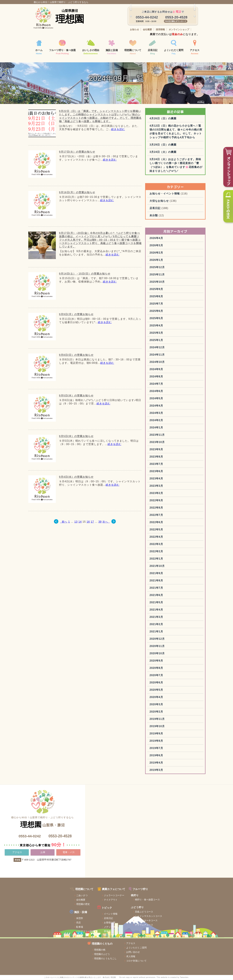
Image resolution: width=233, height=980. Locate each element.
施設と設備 (112, 47)
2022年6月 (170, 545)
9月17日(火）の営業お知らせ (76, 163)
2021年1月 (170, 654)
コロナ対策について (188, 924)
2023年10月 (170, 465)
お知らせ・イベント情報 (178, 216)
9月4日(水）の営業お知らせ (75, 488)
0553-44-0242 (29, 859)
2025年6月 (170, 334)
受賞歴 (75, 949)
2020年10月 (170, 676)
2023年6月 (170, 494)
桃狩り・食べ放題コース (117, 917)
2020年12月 (170, 661)
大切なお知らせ (173, 224)
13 (75, 533)
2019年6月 (170, 778)
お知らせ (134, 29)
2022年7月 (170, 538)
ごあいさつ (47, 913)
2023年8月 (170, 479)
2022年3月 (170, 567)
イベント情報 (78, 931)
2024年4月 (170, 428)
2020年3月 (170, 727)
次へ (108, 533)
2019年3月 (170, 793)
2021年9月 (170, 596)
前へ (60, 533)
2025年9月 (170, 312)
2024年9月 (170, 392)
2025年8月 (170, 319)
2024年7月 (170, 406)
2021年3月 (170, 640)
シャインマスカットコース (118, 933)
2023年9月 (170, 472)
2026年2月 (170, 275)
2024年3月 (170, 436)
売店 (43, 940)
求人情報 (183, 919)
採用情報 (160, 29)
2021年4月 (170, 632)
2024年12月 (170, 370)
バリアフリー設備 (50, 949)
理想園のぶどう (151, 917)
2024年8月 (170, 399)
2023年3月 (170, 508)
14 (79, 533)
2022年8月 (170, 530)
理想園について (133, 47)
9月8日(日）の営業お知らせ (75, 366)
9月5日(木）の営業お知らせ (75, 407)
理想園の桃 (149, 912)
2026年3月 (170, 268)
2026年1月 (170, 283)
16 (87, 533)
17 (92, 533)
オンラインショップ (179, 29)
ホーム (39, 47)
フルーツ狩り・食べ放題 (62, 47)
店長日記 (153, 47)
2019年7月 (170, 771)
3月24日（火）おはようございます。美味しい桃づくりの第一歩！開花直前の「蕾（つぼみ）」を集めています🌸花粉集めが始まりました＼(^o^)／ (183, 186)
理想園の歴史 (48, 922)
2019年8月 (170, 763)
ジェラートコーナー (81, 913)
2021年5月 (170, 625)
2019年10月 (170, 749)
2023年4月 (170, 501)
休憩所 (44, 935)
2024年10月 (170, 385)
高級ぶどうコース (113, 929)
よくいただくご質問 (188, 911)
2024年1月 (170, 450)
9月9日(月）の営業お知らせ (75, 325)
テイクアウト (78, 917)
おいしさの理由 (91, 47)
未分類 (167, 238)
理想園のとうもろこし (155, 921)
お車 (43, 875)
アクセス (195, 47)
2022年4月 (170, 559)
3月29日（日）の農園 (176, 163)
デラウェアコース (113, 942)
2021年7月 (170, 610)
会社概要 (147, 29)
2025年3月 (170, 355)
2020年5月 (170, 712)
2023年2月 (170, 516)
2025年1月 (170, 363)
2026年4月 (170, 261)
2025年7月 (170, 326)
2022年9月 (170, 523)
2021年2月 (170, 647)
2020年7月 (170, 698)
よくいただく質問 (174, 47)
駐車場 (44, 944)
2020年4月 (170, 720)
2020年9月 (170, 683)
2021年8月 (170, 603)
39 (99, 533)
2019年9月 (170, 756)
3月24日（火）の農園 (176, 171)
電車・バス (69, 875)
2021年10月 (170, 589)
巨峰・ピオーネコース (116, 938)
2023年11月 (170, 457)
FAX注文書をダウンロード (176, 21)
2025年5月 (170, 341)
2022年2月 (170, 574)
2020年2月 (170, 734)
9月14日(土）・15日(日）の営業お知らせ (84, 285)
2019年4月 (170, 785)
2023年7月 (170, 487)
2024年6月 (170, 414)
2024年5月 (170, 421)
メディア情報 (78, 944)
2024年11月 (170, 377)
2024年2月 (170, 443)
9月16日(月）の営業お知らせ (76, 203)
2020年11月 (170, 669)
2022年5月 (170, 552)
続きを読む (117, 140)
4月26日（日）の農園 (176, 129)
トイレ (44, 953)
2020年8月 (170, 691)
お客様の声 (77, 940)
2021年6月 (170, 618)
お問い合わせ (185, 915)
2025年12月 (170, 290)
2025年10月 (170, 304)
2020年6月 (170, 705)
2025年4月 (170, 348)
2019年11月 (170, 742)
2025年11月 (170, 297)
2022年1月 (170, 581)
